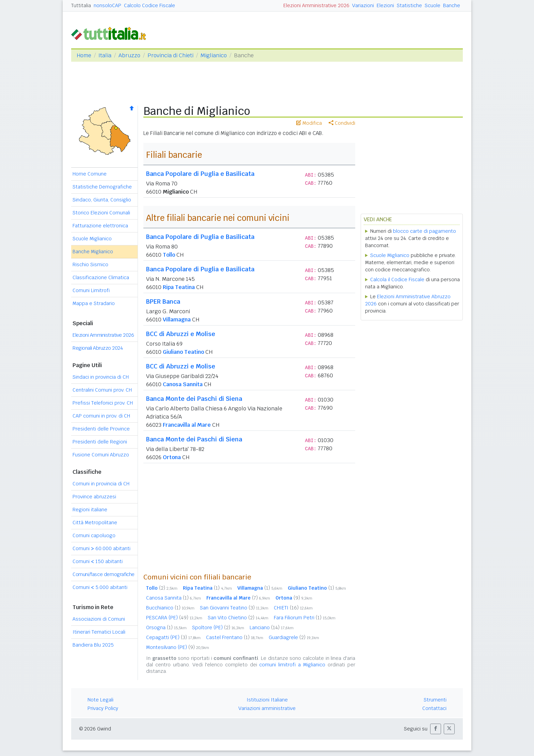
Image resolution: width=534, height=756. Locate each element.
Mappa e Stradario (94, 303)
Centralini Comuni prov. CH (102, 390)
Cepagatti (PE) (173, 637)
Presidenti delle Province (101, 429)
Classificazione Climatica (101, 277)
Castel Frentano (235, 637)
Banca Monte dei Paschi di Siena (194, 399)
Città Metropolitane (95, 523)
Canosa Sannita (183, 384)
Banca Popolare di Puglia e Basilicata (200, 174)
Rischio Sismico (90, 264)
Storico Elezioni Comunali (101, 213)
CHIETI (293, 608)
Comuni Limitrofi (91, 290)
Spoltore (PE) (218, 628)
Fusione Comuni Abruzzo (101, 455)
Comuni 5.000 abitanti (100, 587)
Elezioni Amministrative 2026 (316, 5)
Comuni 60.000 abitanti (101, 548)
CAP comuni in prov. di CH (101, 416)
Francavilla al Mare (187, 425)
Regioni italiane (90, 510)
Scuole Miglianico (92, 239)
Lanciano (272, 628)
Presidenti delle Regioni (100, 442)
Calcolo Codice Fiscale (150, 5)
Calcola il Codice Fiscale (397, 279)
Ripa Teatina (179, 287)
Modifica (309, 123)
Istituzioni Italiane (267, 700)
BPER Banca (163, 301)
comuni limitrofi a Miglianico (292, 665)
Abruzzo (129, 55)
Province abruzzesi (94, 497)
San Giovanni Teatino (234, 608)
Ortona (172, 457)
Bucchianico (170, 608)
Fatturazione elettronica (100, 226)
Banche (452, 5)
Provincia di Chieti (170, 55)
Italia (105, 55)
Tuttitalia (81, 5)
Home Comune (90, 174)
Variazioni (363, 5)
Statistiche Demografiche (102, 187)
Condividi (342, 123)
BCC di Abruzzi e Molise (181, 334)
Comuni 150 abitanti (98, 561)
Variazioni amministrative (267, 708)
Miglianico (214, 55)
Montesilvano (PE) (178, 647)
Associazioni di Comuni (99, 619)
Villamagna (177, 320)
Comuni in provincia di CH (101, 484)
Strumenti (435, 700)
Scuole (433, 5)
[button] (436, 729)
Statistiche (409, 5)
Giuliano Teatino (183, 352)
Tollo (169, 255)
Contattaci (434, 708)
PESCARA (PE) (174, 618)
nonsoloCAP (107, 5)
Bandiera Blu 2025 (93, 645)
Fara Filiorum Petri (305, 618)
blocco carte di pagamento (425, 231)
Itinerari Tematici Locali (99, 632)
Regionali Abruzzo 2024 (98, 348)
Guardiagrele (294, 637)
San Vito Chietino (238, 618)
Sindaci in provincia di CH (101, 377)
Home (84, 55)
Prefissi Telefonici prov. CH (103, 403)
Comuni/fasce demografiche (104, 574)
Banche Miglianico (93, 252)
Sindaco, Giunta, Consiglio (102, 200)
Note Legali (100, 700)
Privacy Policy (103, 708)
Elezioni (385, 5)
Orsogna (166, 628)
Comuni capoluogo (94, 535)
